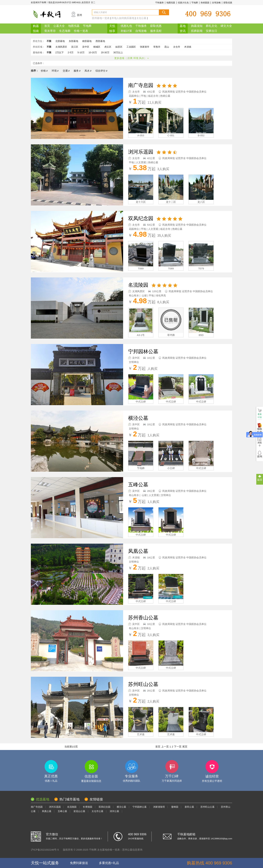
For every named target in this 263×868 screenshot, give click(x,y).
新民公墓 (189, 807)
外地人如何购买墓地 (123, 18)
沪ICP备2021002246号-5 (45, 850)
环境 (55, 71)
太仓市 (177, 47)
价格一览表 (81, 31)
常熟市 (157, 47)
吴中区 (86, 47)
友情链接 (96, 799)
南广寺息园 (37, 807)
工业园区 (131, 47)
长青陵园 (88, 807)
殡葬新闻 (197, 31)
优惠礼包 (126, 26)
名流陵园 (72, 807)
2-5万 (71, 52)
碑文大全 (226, 26)
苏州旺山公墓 (207, 807)
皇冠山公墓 (79, 811)
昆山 (167, 47)
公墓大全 (59, 26)
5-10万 (81, 52)
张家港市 (145, 47)
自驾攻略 (216, 3)
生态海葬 (65, 31)
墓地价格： (39, 52)
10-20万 (93, 52)
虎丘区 (108, 47)
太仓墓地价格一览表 (108, 850)
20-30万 (105, 52)
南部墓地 (87, 41)
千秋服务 (160, 3)
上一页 (165, 747)
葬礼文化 (212, 26)
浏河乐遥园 (55, 807)
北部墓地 (60, 41)
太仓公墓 (141, 18)
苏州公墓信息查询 (132, 850)
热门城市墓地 (69, 799)
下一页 (178, 747)
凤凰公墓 (47, 811)
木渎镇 (188, 47)
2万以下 (60, 52)
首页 (47, 26)
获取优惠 (228, 3)
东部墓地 (73, 41)
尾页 (185, 747)
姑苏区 (119, 47)
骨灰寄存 (50, 31)
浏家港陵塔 (159, 807)
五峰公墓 (62, 811)
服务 (77, 71)
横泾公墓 (121, 807)
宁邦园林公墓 (140, 807)
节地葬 (195, 3)
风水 (88, 71)
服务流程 (156, 31)
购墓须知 (197, 26)
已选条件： (39, 63)
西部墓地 (100, 41)
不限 (49, 41)
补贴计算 (126, 31)
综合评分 (101, 71)
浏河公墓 (114, 811)
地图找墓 (171, 3)
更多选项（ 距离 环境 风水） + (131, 58)
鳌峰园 (175, 807)
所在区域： (39, 47)
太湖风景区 (61, 47)
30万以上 (118, 52)
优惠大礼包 (183, 3)
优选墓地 (43, 799)
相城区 (97, 47)
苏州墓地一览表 (101, 18)
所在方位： (39, 41)
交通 (66, 71)
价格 (44, 71)
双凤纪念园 (104, 807)
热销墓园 (205, 3)
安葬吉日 (212, 31)
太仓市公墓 (97, 811)
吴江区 (75, 47)
